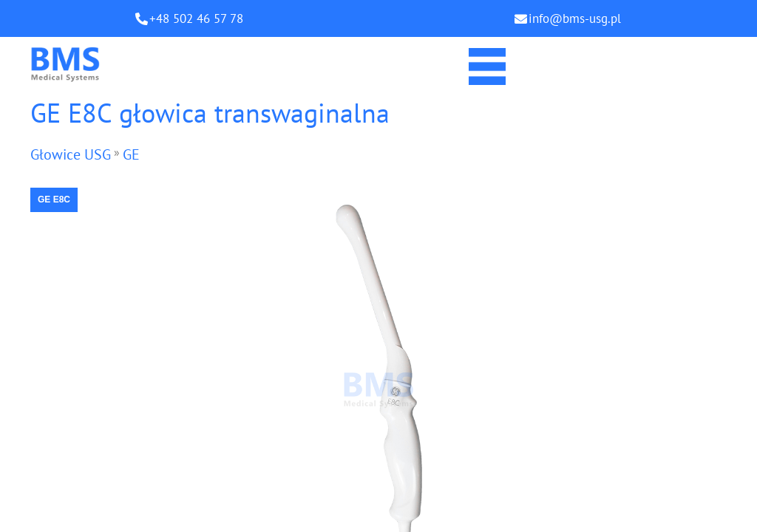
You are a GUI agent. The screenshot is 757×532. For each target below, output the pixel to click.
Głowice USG (71, 154)
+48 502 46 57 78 (196, 18)
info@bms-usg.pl (575, 18)
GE (131, 154)
